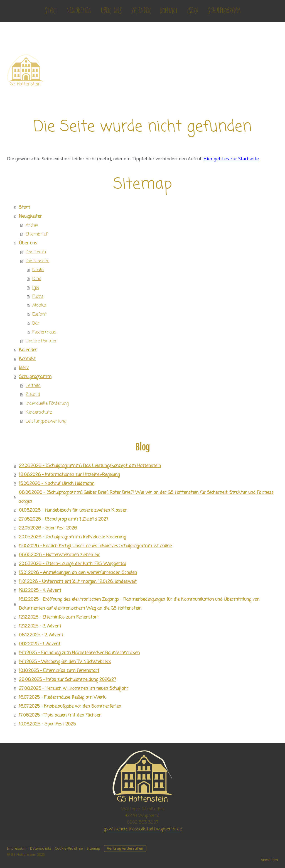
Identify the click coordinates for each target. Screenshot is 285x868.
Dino (37, 279)
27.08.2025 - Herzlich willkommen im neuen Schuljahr (74, 689)
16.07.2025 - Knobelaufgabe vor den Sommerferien (70, 707)
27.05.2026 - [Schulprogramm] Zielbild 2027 (64, 519)
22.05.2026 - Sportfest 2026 (48, 528)
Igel (36, 288)
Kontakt (169, 11)
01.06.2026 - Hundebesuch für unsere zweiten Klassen (73, 511)
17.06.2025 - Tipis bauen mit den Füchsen (60, 715)
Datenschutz (41, 848)
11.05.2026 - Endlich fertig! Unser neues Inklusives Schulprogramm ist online (95, 546)
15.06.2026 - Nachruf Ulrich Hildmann (57, 484)
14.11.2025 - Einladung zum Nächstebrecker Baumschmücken (79, 653)
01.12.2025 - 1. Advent (40, 644)
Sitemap (93, 848)
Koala (38, 270)
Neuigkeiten (79, 11)
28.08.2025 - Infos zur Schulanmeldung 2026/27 (67, 680)
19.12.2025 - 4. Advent (40, 591)
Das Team (36, 252)
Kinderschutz (39, 413)
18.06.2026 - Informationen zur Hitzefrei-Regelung (69, 475)
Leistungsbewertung (46, 421)
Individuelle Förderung (47, 404)
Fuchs (38, 297)
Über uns (111, 11)
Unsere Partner (41, 341)
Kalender (141, 11)
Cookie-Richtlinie (69, 848)
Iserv (193, 11)
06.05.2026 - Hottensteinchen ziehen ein (60, 555)
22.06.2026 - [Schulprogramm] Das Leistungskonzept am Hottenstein (90, 466)
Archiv (32, 225)
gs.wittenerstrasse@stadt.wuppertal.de (143, 829)
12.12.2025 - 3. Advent (40, 626)
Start (51, 11)
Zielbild (33, 395)
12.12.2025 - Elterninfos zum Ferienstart (59, 617)
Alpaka (39, 306)
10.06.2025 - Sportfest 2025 (47, 724)
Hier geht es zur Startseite (231, 159)
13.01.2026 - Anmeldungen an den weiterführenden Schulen (78, 573)
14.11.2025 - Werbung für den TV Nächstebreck (65, 662)
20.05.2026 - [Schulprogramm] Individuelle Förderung (72, 537)
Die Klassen (37, 261)
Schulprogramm (224, 11)
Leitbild (33, 386)
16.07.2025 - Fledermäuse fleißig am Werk (62, 698)
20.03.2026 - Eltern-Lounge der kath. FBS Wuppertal (72, 564)
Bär (36, 323)
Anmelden (269, 860)
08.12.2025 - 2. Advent (41, 635)
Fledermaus (44, 332)
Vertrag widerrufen (125, 848)
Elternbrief (36, 234)
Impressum (17, 848)
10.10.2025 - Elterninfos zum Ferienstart (59, 671)
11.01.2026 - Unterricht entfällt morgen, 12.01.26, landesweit (78, 582)
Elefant (40, 315)
